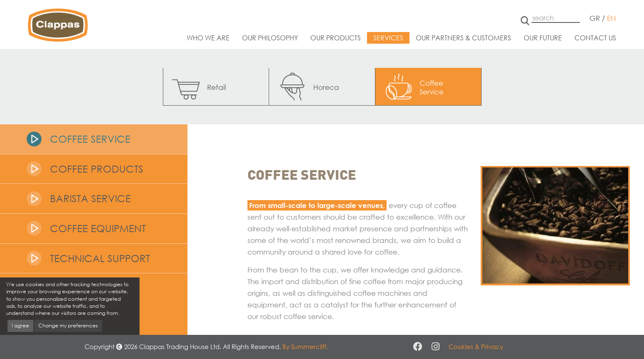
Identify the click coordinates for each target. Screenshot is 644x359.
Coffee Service (90, 139)
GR (595, 18)
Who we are (208, 38)
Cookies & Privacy (476, 347)
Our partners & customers (463, 38)
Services (388, 38)
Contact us (595, 38)
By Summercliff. (305, 347)
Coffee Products (97, 169)
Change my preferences (68, 326)
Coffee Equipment (98, 228)
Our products (336, 38)
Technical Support (100, 258)
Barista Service (90, 198)
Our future (543, 38)
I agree (20, 326)
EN (612, 18)
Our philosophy (270, 38)
